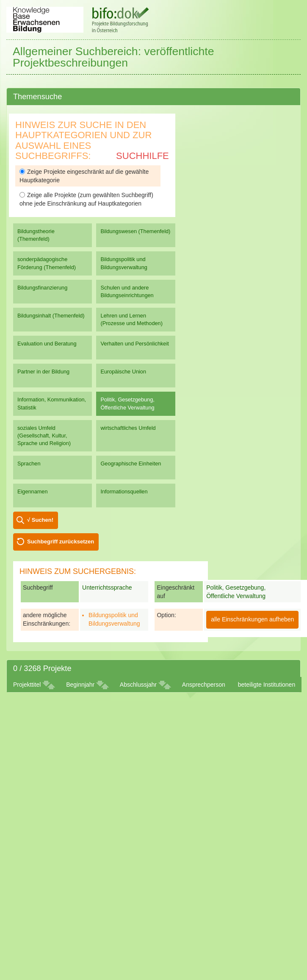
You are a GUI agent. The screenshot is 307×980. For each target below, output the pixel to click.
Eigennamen (33, 491)
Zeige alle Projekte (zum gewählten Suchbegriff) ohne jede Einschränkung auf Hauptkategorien (86, 199)
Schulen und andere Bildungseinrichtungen (127, 291)
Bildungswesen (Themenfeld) (135, 231)
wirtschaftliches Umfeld (128, 428)
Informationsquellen (124, 491)
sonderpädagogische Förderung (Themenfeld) (47, 263)
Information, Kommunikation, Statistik (52, 403)
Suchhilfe (142, 156)
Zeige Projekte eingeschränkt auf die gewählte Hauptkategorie (84, 176)
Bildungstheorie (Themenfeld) (36, 235)
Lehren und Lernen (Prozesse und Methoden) (131, 319)
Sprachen (29, 464)
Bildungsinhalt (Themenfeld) (51, 316)
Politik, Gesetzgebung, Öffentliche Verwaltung (127, 403)
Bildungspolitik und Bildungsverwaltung (124, 263)
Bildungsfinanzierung (42, 288)
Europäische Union (123, 372)
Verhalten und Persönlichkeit (134, 344)
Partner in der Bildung (43, 372)
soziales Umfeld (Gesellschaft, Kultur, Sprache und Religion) (44, 436)
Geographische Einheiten (131, 464)
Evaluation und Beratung (47, 344)
